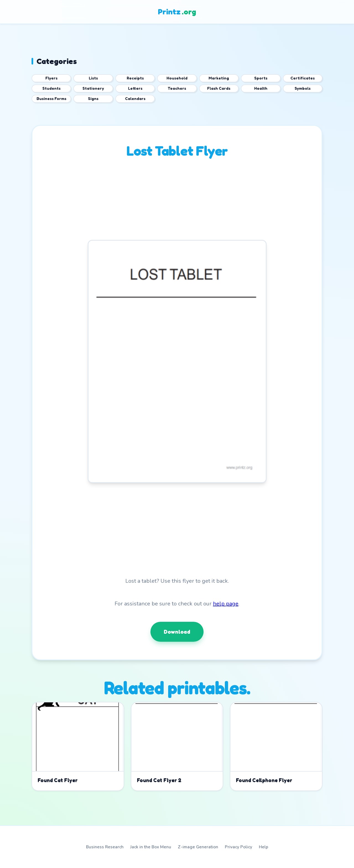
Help (264, 847)
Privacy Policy (239, 847)
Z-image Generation (198, 847)
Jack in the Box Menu (151, 847)
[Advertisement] (177, 201)
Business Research (105, 847)
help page (226, 604)
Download (177, 632)
